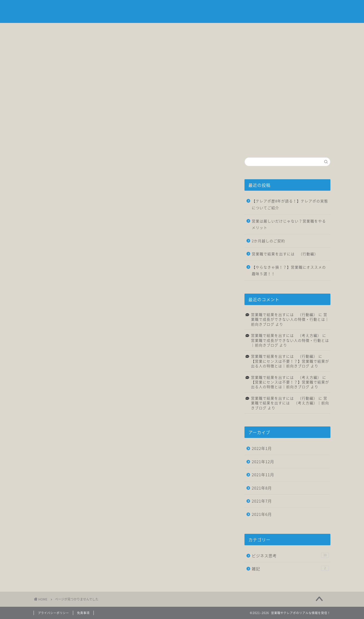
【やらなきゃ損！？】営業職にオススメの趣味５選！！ (289, 270)
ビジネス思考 (157, 30)
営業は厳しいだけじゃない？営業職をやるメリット (289, 224)
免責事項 (83, 613)
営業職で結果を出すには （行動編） (285, 254)
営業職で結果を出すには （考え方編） (286, 335)
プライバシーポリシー (53, 613)
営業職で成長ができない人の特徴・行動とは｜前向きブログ (290, 319)
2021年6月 (262, 514)
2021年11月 (263, 475)
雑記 (256, 30)
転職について (207, 30)
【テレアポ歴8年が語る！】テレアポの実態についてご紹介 (290, 204)
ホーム (58, 30)
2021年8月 (262, 488)
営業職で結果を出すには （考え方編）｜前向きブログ (290, 403)
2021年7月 (262, 501)
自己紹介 (108, 30)
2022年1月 (262, 448)
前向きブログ (182, 12)
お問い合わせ (306, 30)
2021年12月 (263, 462)
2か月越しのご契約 (268, 241)
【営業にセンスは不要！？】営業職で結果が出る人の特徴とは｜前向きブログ (290, 363)
